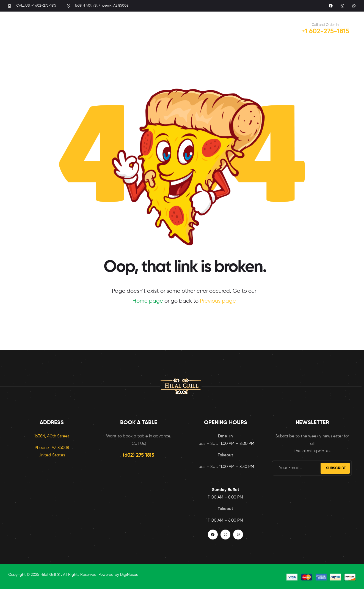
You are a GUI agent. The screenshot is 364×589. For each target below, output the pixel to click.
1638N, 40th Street (52, 436)
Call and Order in (325, 25)
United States (52, 455)
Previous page (218, 301)
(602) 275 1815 (139, 455)
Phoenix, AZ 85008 (52, 448)
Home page (148, 301)
